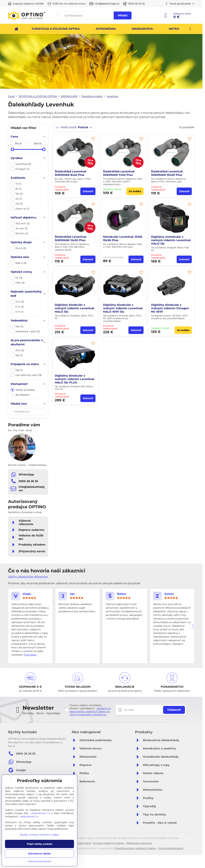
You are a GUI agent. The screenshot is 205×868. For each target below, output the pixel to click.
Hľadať (123, 15)
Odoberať (174, 710)
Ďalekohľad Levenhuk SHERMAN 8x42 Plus (71, 173)
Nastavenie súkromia (139, 843)
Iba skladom (20, 395)
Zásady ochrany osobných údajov (39, 835)
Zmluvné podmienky (171, 848)
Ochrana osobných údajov (109, 843)
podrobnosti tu (41, 813)
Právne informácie (80, 843)
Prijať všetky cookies (40, 844)
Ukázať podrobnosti (39, 861)
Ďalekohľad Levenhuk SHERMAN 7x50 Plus (119, 173)
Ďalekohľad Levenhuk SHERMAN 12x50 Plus (71, 238)
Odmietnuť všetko (39, 854)
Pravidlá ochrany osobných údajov (135, 848)
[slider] (12, 149)
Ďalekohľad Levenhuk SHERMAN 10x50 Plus (167, 173)
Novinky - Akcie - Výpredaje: (42, 713)
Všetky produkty (23, 390)
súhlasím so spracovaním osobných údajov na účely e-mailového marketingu (90, 711)
